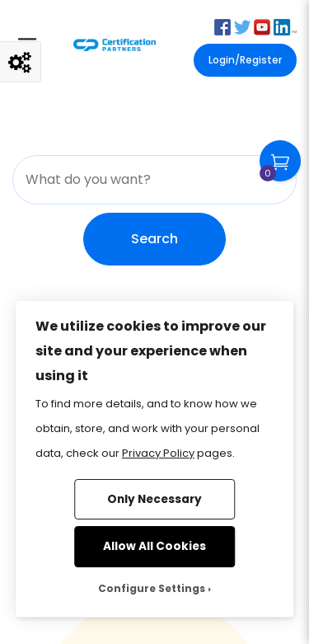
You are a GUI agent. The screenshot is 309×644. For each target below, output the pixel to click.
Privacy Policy (158, 453)
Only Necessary (154, 499)
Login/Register (245, 60)
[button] (222, 26)
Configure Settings (152, 588)
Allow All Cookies (154, 546)
